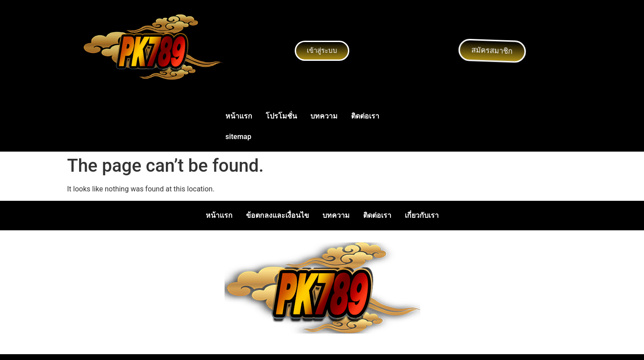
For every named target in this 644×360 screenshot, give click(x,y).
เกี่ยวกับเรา (422, 215)
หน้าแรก (239, 116)
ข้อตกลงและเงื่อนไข (278, 215)
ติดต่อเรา (365, 116)
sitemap (238, 137)
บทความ (324, 116)
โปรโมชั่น (281, 116)
